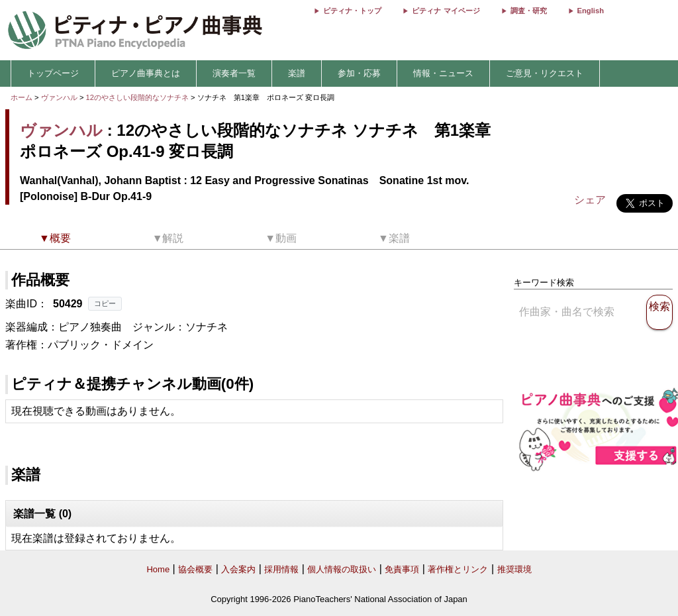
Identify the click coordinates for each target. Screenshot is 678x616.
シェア (590, 200)
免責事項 (402, 569)
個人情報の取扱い (342, 569)
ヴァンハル (59, 97)
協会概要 (195, 569)
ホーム (22, 97)
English (591, 11)
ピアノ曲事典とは (146, 73)
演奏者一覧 (234, 73)
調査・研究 (529, 11)
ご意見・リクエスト (545, 73)
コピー (105, 303)
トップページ (53, 73)
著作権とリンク (458, 569)
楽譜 (297, 73)
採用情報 (281, 569)
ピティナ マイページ (446, 11)
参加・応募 (359, 73)
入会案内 (238, 569)
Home (158, 569)
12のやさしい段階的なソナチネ (139, 97)
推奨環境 (514, 569)
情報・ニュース (443, 73)
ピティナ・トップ (352, 11)
